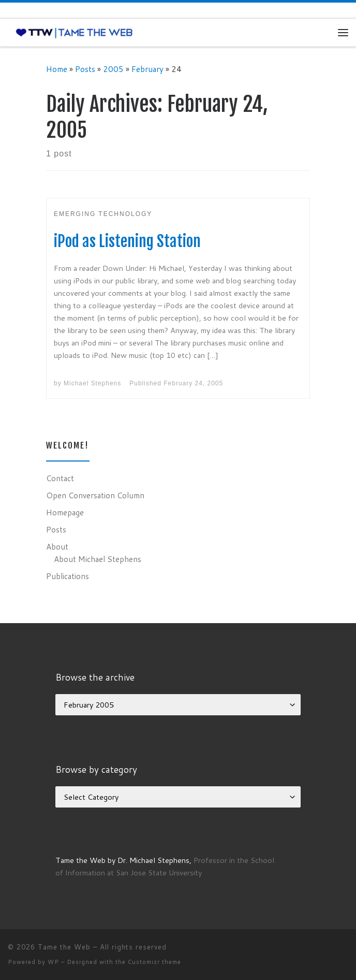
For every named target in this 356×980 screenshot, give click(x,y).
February (147, 69)
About (57, 546)
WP (53, 962)
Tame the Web (64, 947)
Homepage (65, 512)
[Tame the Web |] (74, 32)
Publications (68, 576)
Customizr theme (154, 962)
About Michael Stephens (98, 559)
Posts (85, 69)
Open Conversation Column (95, 495)
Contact (60, 478)
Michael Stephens (92, 383)
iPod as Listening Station (127, 241)
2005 (113, 69)
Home (57, 69)
